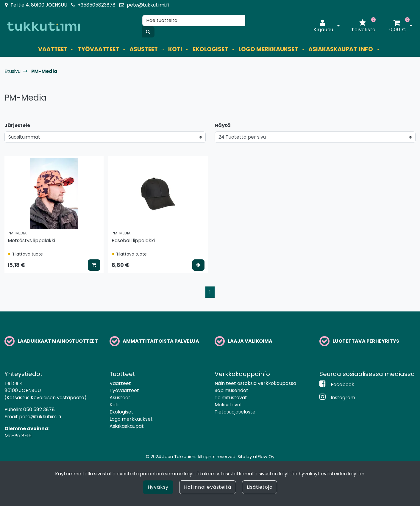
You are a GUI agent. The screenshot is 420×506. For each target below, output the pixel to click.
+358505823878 (97, 5)
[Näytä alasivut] (72, 50)
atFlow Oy (264, 457)
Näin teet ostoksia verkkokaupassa (255, 383)
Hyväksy (158, 487)
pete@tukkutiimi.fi (148, 5)
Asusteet (120, 398)
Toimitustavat (231, 398)
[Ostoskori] (398, 26)
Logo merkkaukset (131, 419)
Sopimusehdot (231, 390)
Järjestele (17, 125)
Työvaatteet (124, 390)
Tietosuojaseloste (235, 412)
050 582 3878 (39, 409)
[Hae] (194, 21)
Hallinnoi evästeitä (207, 487)
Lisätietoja (260, 487)
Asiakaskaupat (127, 426)
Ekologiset (121, 412)
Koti (114, 405)
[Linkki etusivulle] (43, 26)
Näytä (223, 125)
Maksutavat (228, 405)
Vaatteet (120, 383)
